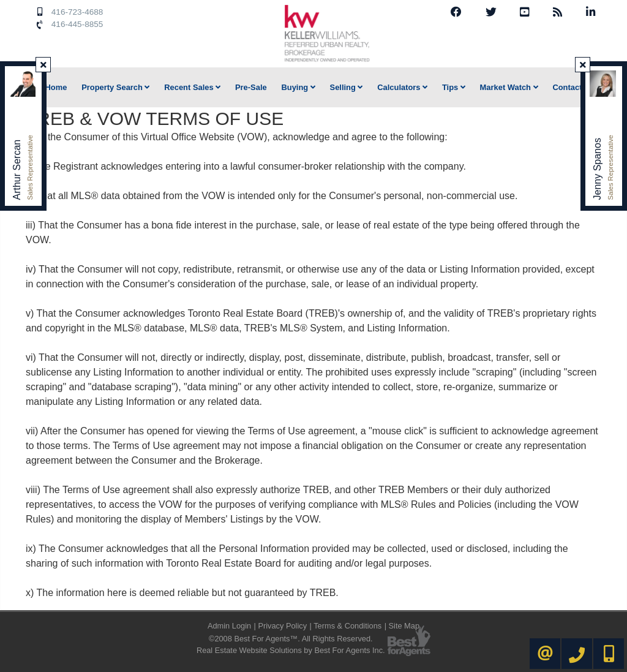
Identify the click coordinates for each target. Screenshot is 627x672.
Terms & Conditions (347, 626)
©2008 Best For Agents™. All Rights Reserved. (291, 639)
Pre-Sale (251, 87)
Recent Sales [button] (192, 87)
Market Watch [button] (509, 87)
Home (56, 87)
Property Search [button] (115, 87)
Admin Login (229, 626)
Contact (567, 87)
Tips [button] (454, 87)
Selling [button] (347, 87)
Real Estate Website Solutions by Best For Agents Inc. (291, 650)
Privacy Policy (282, 626)
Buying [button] (298, 87)
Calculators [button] (402, 87)
